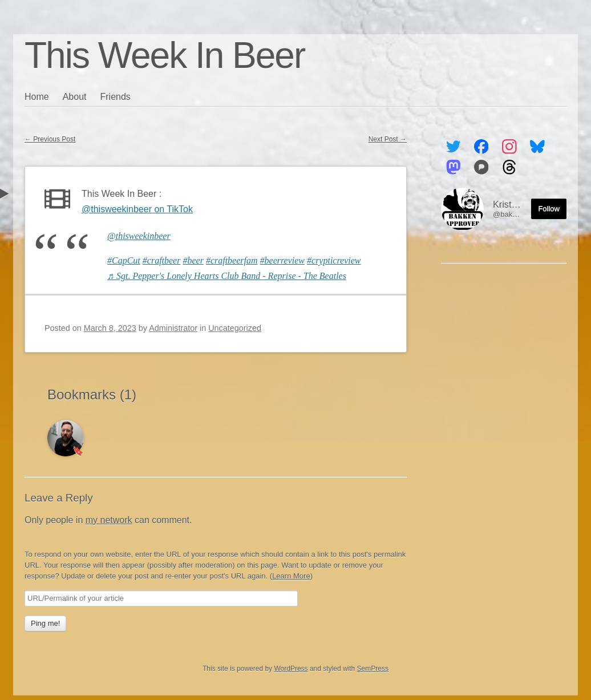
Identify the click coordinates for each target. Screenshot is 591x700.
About (75, 97)
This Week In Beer (165, 55)
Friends (116, 97)
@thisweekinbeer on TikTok (137, 209)
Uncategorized (235, 328)
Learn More (291, 576)
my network (109, 520)
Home (37, 97)
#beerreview (282, 260)
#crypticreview (334, 260)
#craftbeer (162, 260)
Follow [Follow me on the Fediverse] (549, 209)
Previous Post (50, 139)
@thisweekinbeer (139, 236)
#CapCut (124, 260)
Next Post (388, 139)
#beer (193, 260)
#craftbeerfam (232, 260)
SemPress (373, 669)
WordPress (291, 669)
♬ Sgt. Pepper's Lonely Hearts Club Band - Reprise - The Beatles (227, 276)
